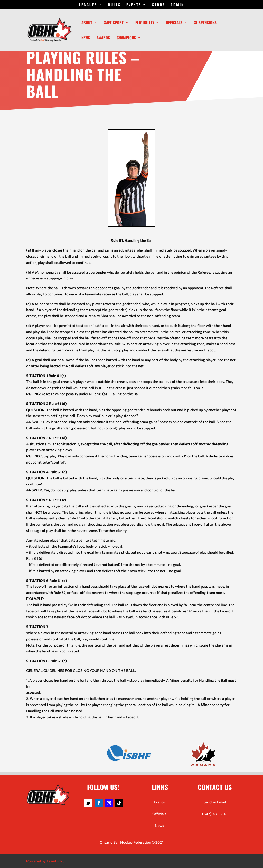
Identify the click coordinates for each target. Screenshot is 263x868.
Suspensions (205, 23)
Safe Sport (114, 23)
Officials (174, 23)
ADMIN (177, 5)
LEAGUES (88, 5)
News (86, 38)
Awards (103, 38)
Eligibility (145, 23)
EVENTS (134, 5)
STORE (158, 5)
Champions (126, 38)
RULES (114, 5)
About (87, 23)
